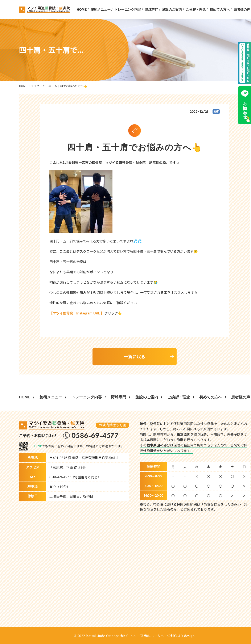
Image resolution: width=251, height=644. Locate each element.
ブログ (35, 86)
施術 (216, 111)
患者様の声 (242, 10)
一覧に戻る (135, 357)
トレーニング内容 (128, 10)
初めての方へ (220, 10)
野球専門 (151, 10)
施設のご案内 (172, 10)
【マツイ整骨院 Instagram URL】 (77, 313)
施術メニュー (101, 10)
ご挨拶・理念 (196, 10)
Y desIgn (188, 636)
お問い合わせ (245, 104)
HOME (82, 10)
